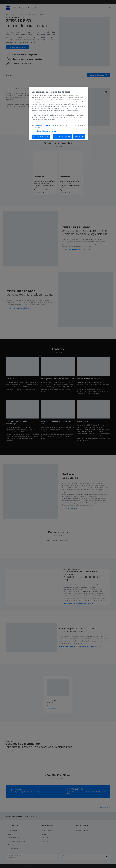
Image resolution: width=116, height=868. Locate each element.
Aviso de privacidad (43, 125)
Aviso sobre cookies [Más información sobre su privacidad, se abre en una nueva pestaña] (38, 131)
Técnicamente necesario (62, 137)
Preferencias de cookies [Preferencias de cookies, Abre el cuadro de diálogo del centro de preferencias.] (41, 137)
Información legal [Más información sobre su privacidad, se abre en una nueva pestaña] (51, 131)
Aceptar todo (79, 137)
